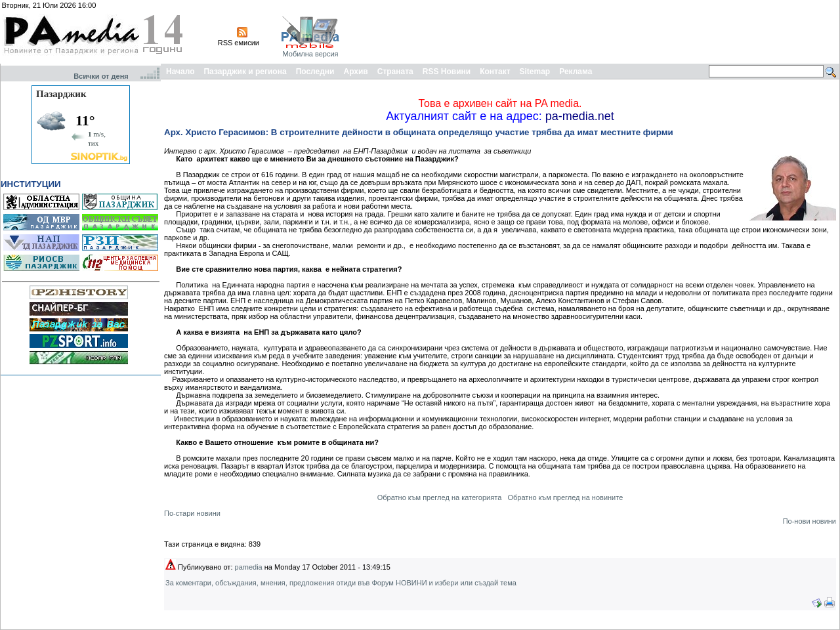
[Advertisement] (598, 31)
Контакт (495, 72)
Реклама (576, 72)
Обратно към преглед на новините (565, 497)
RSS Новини (447, 72)
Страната (395, 72)
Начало (180, 72)
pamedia (249, 567)
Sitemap (535, 72)
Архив (355, 72)
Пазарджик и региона (245, 72)
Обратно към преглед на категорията (440, 497)
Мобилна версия (310, 54)
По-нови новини (809, 521)
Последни (315, 72)
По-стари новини (192, 513)
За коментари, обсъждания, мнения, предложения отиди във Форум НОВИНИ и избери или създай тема (341, 583)
